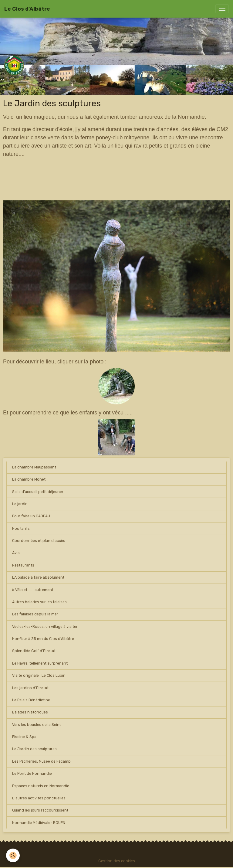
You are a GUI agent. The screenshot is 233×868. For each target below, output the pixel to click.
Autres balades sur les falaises (39, 602)
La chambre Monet (29, 479)
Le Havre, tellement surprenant (40, 663)
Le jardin (20, 504)
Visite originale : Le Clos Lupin (39, 676)
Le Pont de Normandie (32, 774)
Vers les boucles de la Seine (37, 725)
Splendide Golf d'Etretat (34, 651)
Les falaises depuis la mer (35, 614)
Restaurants (23, 565)
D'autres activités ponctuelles (39, 798)
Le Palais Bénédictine (31, 700)
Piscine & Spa (24, 737)
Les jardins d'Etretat (30, 688)
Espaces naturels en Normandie (41, 786)
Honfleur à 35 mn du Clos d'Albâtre (43, 639)
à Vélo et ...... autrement (33, 590)
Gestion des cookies (117, 861)
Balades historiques (30, 712)
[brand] (27, 9)
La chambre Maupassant (34, 467)
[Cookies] (13, 855)
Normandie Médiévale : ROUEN (39, 823)
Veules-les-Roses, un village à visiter (45, 627)
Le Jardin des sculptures (34, 749)
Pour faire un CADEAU (31, 516)
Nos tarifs (21, 529)
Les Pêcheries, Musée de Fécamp (41, 761)
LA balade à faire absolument (38, 577)
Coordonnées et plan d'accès (39, 541)
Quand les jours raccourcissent (40, 810)
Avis (16, 553)
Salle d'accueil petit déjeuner (38, 492)
